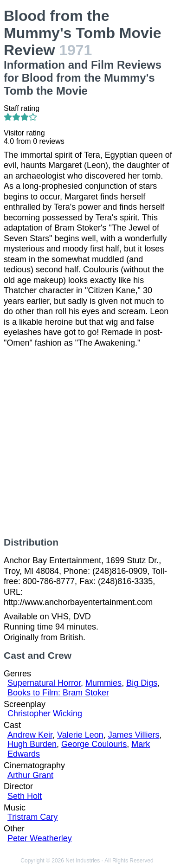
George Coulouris (94, 744)
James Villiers (134, 735)
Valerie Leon (80, 735)
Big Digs (142, 683)
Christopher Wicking (45, 714)
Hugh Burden (32, 744)
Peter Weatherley (40, 838)
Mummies (103, 683)
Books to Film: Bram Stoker (58, 693)
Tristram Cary (32, 817)
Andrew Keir (30, 735)
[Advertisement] (87, 442)
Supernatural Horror (44, 683)
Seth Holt (25, 796)
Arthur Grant (30, 775)
